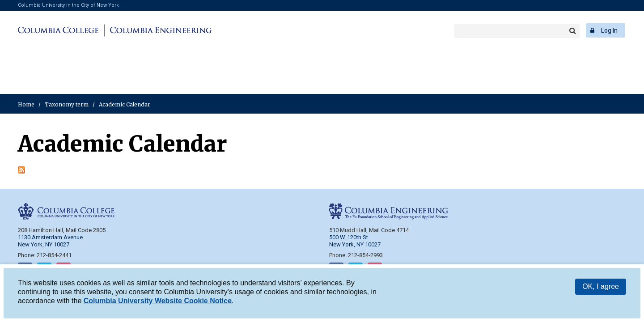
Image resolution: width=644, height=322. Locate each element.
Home (26, 104)
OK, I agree (601, 287)
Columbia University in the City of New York (68, 5)
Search (572, 31)
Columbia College (60, 30)
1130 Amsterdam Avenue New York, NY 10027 (50, 241)
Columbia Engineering (159, 30)
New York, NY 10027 (355, 244)
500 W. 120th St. (349, 237)
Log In (609, 30)
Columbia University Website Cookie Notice (158, 302)
